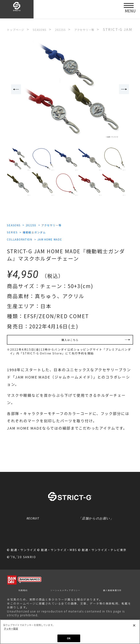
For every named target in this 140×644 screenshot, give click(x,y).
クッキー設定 (70, 545)
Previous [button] (14, 90)
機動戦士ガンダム (46, 232)
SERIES (14, 232)
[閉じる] (134, 625)
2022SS (42, 225)
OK (69, 638)
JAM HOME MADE (68, 239)
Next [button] (126, 90)
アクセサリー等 (71, 225)
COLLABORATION (25, 239)
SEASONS (17, 225)
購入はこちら (70, 342)
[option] (70, 90)
